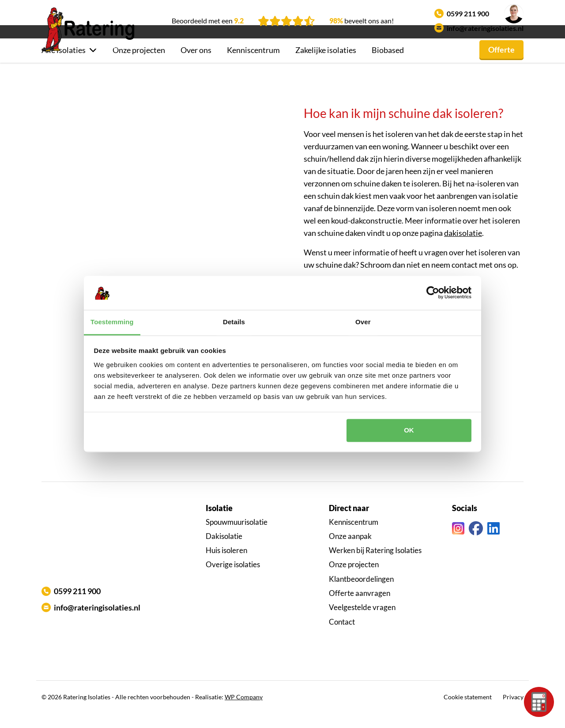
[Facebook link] (476, 544)
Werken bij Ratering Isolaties (375, 565)
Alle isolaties (64, 65)
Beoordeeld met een (208, 21)
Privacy (513, 712)
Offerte (501, 64)
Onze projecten (139, 65)
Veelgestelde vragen (362, 622)
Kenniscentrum (253, 65)
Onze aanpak (350, 551)
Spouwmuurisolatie (237, 537)
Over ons (196, 65)
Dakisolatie (224, 551)
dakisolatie (463, 248)
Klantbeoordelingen (361, 594)
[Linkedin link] (493, 544)
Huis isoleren (226, 565)
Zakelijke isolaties (326, 65)
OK (409, 430)
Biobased (388, 65)
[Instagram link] (458, 544)
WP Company (244, 712)
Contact (342, 637)
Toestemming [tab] (112, 322)
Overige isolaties (233, 579)
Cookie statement (468, 712)
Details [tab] (234, 322)
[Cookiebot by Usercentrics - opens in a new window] (433, 293)
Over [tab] (363, 322)
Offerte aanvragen (360, 608)
